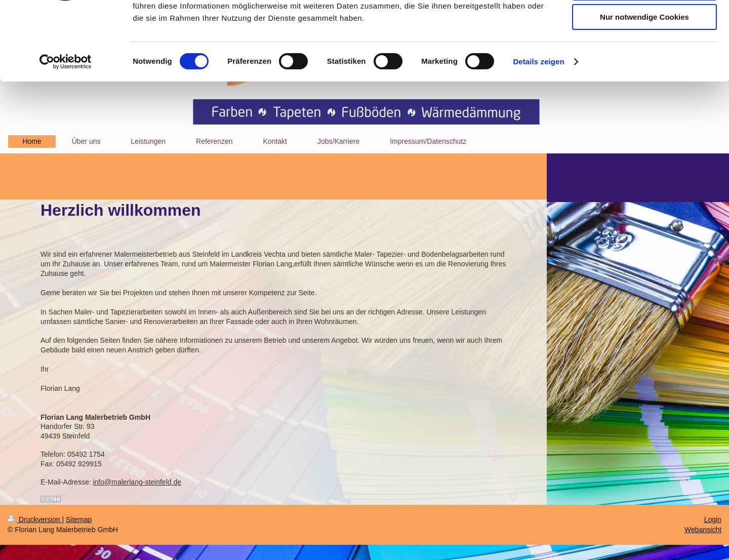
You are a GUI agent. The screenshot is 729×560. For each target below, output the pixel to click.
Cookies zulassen (644, 25)
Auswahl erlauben (644, 55)
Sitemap (79, 519)
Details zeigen (538, 129)
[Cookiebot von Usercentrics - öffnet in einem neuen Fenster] (66, 129)
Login (713, 519)
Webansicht (703, 530)
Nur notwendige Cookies (644, 84)
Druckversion (35, 519)
